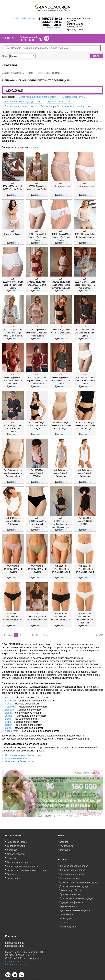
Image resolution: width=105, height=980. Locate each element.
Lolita (8, 722)
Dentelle (9, 710)
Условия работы (16, 847)
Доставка (12, 852)
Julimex (9, 716)
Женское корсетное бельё (74, 867)
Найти (96, 56)
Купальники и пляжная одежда (76, 900)
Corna (8, 704)
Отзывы (11, 876)
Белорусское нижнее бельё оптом (37, 97)
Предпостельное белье (72, 876)
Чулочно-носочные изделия (75, 912)
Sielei (8, 728)
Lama (8, 719)
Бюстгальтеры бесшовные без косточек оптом (66, 106)
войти (16, 195)
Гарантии (12, 860)
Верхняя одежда (69, 908)
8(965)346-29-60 (51, 22)
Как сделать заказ (17, 843)
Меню (8, 38)
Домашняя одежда (70, 880)
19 (33, 635)
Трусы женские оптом (60, 102)
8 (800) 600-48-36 (15, 947)
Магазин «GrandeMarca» (13, 73)
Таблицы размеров (17, 864)
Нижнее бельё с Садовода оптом (23, 102)
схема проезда (13, 963)
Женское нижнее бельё (72, 872)
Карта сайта (14, 880)
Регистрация (27, 40)
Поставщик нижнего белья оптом (23, 755)
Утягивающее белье (71, 892)
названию (35, 147)
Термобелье (66, 916)
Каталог (32, 73)
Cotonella (10, 707)
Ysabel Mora (12, 731)
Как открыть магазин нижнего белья (27, 872)
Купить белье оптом (16, 758)
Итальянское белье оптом (19, 761)
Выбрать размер (14, 90)
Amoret (9, 698)
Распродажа (66, 847)
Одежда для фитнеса (71, 904)
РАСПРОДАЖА (68, 928)
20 (37, 635)
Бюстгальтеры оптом (74, 97)
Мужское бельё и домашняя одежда (79, 884)
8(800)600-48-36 (51, 25)
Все (46, 635)
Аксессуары (66, 920)
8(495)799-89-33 (51, 19)
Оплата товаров (16, 856)
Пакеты (64, 924)
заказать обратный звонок (50, 28)
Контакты (65, 852)
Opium (9, 725)
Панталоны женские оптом (20, 106)
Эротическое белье (70, 896)
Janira (8, 713)
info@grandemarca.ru (24, 19)
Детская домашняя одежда (74, 888)
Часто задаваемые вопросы (22, 868)
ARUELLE (10, 701)
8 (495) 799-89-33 (15, 944)
